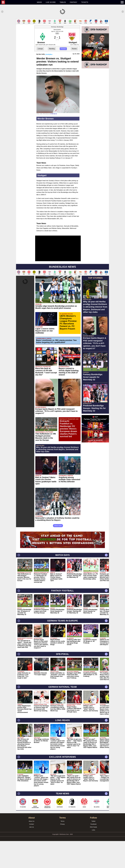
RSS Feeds (94, 827)
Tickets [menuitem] (85, 2)
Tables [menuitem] (63, 2)
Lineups (40, 49)
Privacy (62, 824)
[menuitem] (18, 2)
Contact (32, 824)
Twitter (93, 821)
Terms (63, 821)
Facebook (93, 824)
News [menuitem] (39, 2)
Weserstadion (57, 30)
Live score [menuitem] (51, 2)
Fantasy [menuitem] (74, 2)
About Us (32, 821)
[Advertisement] (95, 471)
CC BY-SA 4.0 (54, 114)
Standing (52, 49)
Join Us (32, 827)
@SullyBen (49, 54)
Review (74, 49)
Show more (58, 526)
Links (93, 830)
